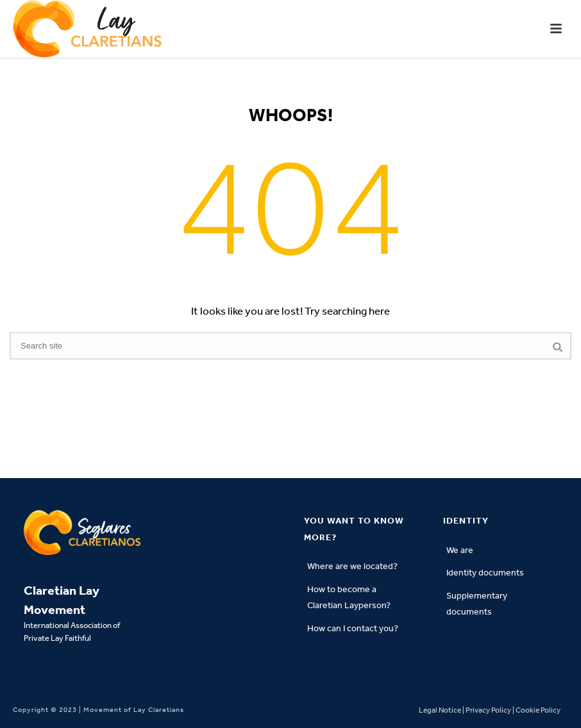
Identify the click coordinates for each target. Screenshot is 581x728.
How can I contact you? (353, 628)
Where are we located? (352, 566)
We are (460, 550)
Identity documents (485, 573)
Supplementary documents (477, 604)
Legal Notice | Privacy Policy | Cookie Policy (490, 710)
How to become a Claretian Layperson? (349, 598)
